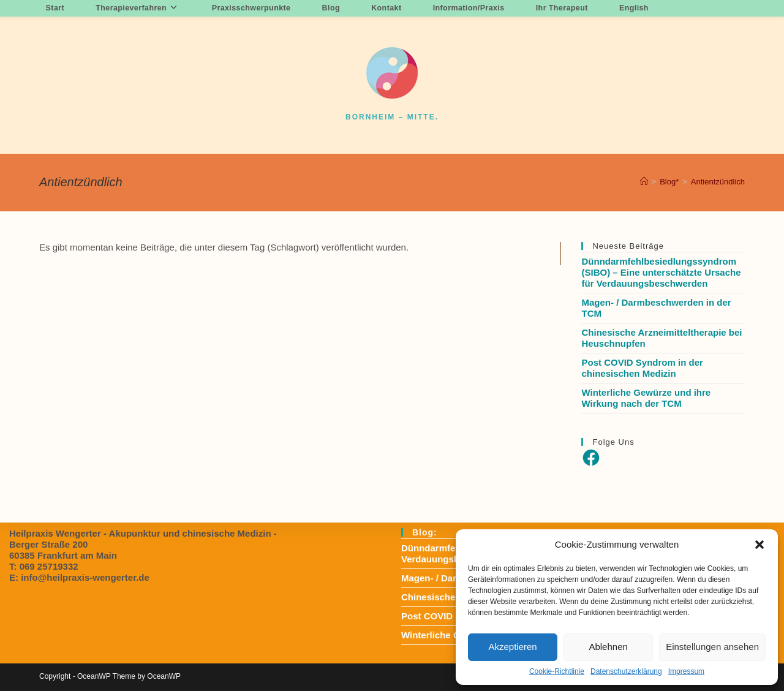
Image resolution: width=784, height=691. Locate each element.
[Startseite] (644, 182)
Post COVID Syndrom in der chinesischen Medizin (642, 368)
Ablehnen (608, 647)
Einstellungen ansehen (712, 647)
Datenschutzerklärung (626, 671)
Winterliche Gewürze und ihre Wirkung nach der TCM (646, 398)
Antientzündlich (718, 182)
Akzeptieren (512, 647)
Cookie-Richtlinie (557, 671)
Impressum (686, 671)
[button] (759, 545)
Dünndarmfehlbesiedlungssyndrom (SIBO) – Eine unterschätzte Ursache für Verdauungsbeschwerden (661, 272)
